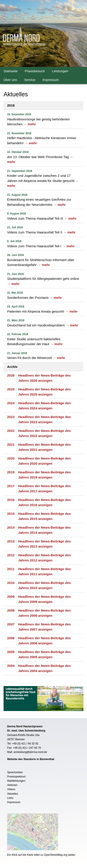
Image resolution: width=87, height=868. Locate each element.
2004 (11, 666)
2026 (11, 375)
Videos (11, 789)
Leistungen (60, 71)
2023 (11, 417)
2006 (11, 638)
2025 (11, 389)
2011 (11, 569)
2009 (11, 597)
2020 (11, 458)
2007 (11, 624)
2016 (11, 500)
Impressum (51, 80)
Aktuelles (13, 794)
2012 (11, 555)
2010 (11, 583)
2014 (11, 527)
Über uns (10, 80)
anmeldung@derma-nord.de (30, 752)
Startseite (11, 71)
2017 (11, 486)
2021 (11, 444)
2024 (11, 403)
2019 (11, 472)
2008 (11, 610)
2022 (11, 431)
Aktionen (12, 785)
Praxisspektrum (16, 777)
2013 (11, 541)
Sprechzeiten (15, 772)
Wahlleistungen (16, 781)
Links (10, 798)
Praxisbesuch (35, 71)
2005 (11, 652)
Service (30, 80)
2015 (11, 514)
